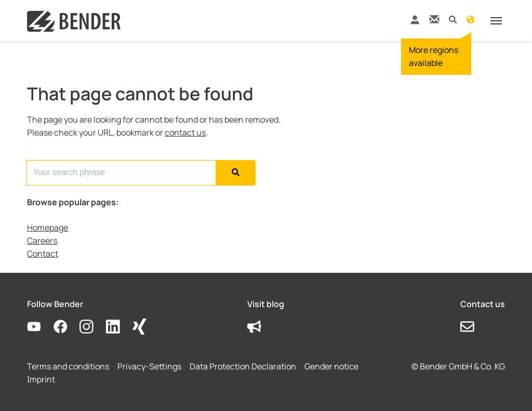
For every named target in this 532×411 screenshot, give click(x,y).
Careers (42, 241)
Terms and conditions (68, 366)
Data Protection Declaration (243, 366)
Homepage (48, 228)
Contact (43, 254)
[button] (453, 19)
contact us (185, 132)
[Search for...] (121, 173)
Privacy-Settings (149, 366)
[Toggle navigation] (496, 21)
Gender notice (331, 366)
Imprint (41, 379)
